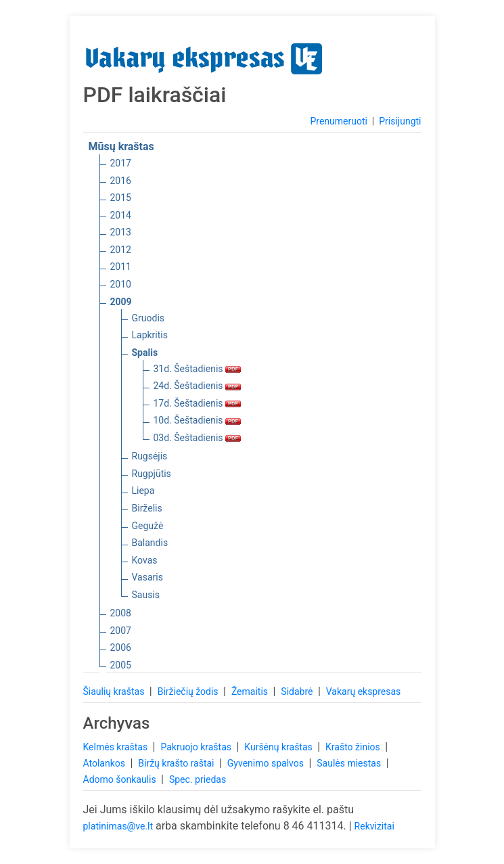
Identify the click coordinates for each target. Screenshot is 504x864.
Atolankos (106, 763)
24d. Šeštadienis (198, 386)
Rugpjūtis (152, 474)
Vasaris (147, 577)
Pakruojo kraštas (197, 747)
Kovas (145, 560)
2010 (121, 284)
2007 (121, 631)
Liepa (143, 491)
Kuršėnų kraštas (279, 747)
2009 (121, 302)
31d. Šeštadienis (198, 369)
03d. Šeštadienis (198, 438)
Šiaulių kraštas (115, 691)
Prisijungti (400, 121)
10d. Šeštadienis (198, 420)
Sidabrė (298, 691)
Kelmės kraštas (117, 747)
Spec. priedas (198, 779)
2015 (121, 198)
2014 (121, 215)
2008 (121, 613)
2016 (121, 181)
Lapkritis (150, 335)
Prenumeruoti (338, 121)
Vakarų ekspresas (364, 691)
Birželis (147, 508)
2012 (121, 250)
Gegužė (148, 526)
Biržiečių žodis (189, 691)
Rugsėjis (150, 456)
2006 (121, 647)
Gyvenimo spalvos (267, 763)
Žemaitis (251, 691)
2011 (121, 267)
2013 (121, 232)
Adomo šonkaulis (121, 779)
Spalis (145, 353)
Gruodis (148, 318)
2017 (121, 163)
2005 (121, 665)
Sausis (146, 595)
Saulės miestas (350, 763)
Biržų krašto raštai (177, 763)
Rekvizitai (374, 826)
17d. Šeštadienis (198, 403)
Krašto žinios (354, 747)
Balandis (150, 543)
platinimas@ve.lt (118, 826)
